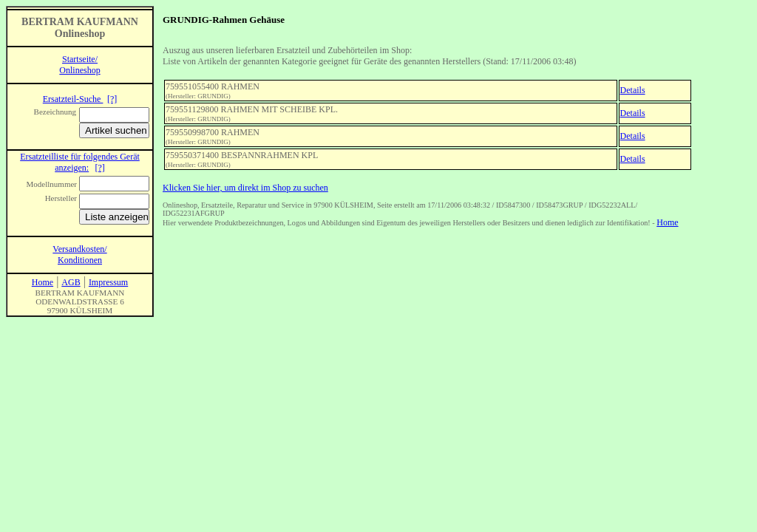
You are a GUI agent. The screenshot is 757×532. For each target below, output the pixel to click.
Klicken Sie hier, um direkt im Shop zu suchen (245, 188)
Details (633, 90)
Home (667, 222)
